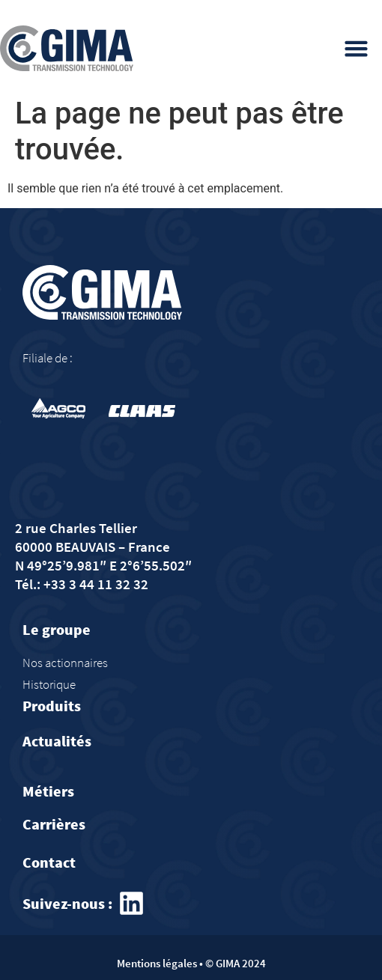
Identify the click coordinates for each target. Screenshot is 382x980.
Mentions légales (157, 963)
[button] (357, 49)
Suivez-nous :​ (67, 903)
